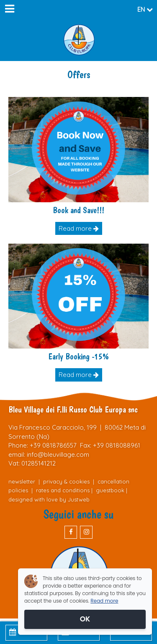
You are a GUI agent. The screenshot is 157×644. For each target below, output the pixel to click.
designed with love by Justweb (49, 499)
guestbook (110, 490)
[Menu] (9, 9)
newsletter (22, 481)
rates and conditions (63, 490)
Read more (79, 228)
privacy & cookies (66, 481)
